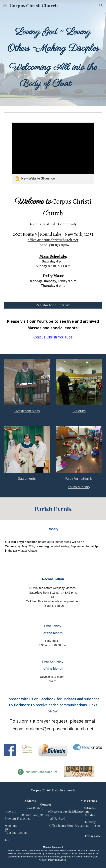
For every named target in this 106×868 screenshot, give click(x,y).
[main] (53, 59)
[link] (53, 153)
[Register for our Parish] (53, 305)
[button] (5, 5)
